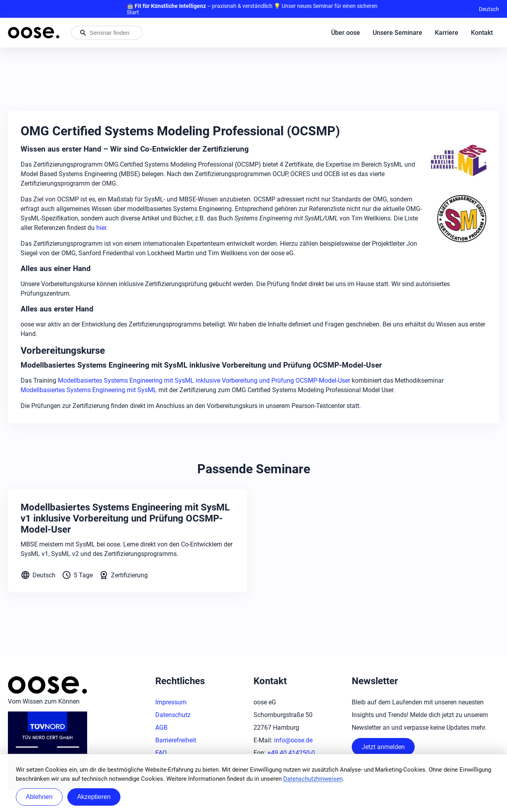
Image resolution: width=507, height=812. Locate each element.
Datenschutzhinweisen (313, 779)
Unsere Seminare (397, 33)
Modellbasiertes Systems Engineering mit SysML (89, 390)
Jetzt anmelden (383, 747)
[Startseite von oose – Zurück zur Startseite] (34, 33)
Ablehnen (39, 797)
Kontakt (482, 33)
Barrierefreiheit (176, 740)
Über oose (346, 33)
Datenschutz (173, 715)
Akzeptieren (94, 797)
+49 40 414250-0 (291, 753)
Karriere (447, 33)
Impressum (171, 702)
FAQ (161, 753)
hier (101, 228)
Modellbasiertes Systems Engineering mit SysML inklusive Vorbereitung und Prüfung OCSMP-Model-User (204, 380)
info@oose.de (293, 740)
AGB (161, 728)
